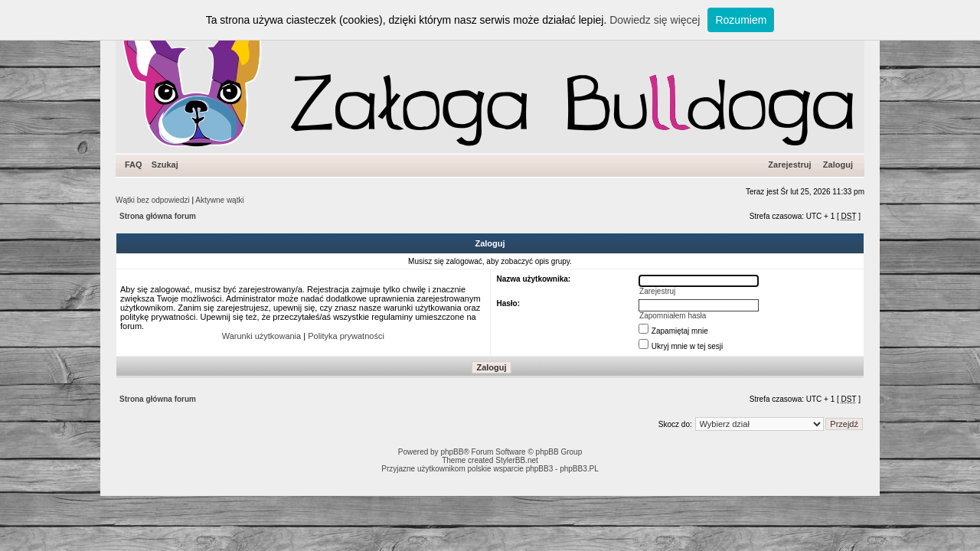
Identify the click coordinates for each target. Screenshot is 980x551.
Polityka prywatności (346, 336)
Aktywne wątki (219, 200)
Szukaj (165, 165)
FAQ (134, 165)
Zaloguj (838, 165)
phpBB (452, 452)
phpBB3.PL (579, 469)
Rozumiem (741, 20)
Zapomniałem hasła (673, 316)
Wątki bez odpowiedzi (153, 200)
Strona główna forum (158, 216)
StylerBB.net (517, 460)
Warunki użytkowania (262, 336)
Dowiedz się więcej (655, 20)
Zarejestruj (789, 165)
